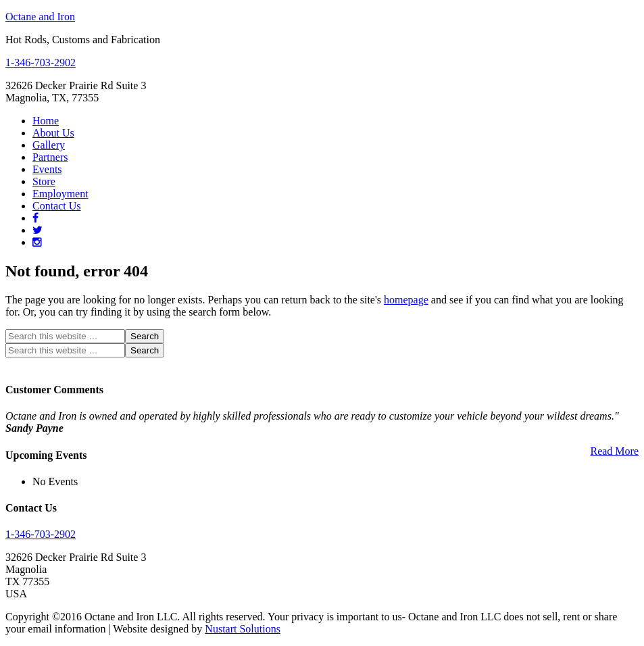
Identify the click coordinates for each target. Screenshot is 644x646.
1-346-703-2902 (41, 63)
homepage (406, 300)
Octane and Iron (40, 17)
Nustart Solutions (243, 629)
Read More (614, 451)
